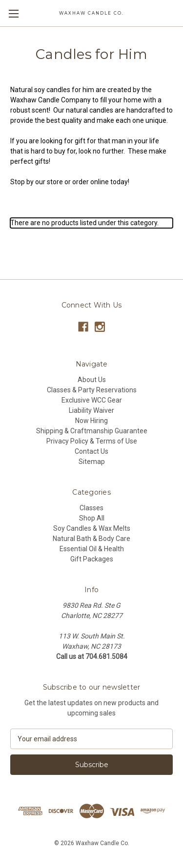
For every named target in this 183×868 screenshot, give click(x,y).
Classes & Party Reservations (92, 390)
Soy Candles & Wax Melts (92, 528)
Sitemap (92, 462)
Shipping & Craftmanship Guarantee (92, 431)
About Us (92, 380)
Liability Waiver (91, 410)
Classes (91, 508)
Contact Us (91, 451)
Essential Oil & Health (92, 549)
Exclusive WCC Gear (92, 400)
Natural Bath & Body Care (91, 539)
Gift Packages (92, 559)
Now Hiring (91, 421)
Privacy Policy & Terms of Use (92, 441)
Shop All (92, 518)
